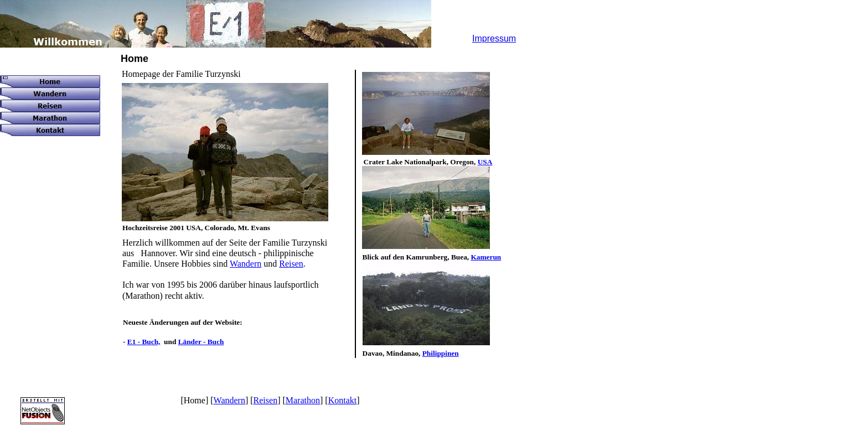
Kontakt (343, 400)
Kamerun (486, 257)
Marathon (303, 400)
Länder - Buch (201, 342)
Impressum (494, 38)
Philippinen (441, 353)
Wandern (246, 264)
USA (485, 162)
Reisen (291, 264)
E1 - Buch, (144, 342)
